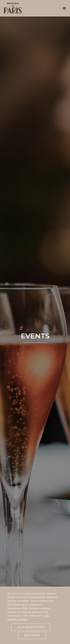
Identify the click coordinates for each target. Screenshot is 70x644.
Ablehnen (32, 635)
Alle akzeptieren (31, 627)
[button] (64, 7)
